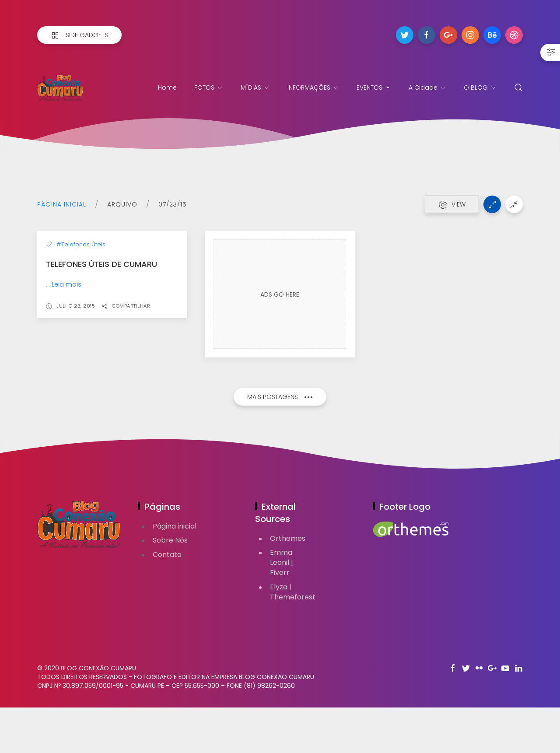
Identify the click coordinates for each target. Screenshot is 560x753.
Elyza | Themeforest (293, 637)
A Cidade (427, 88)
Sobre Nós (170, 586)
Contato (167, 600)
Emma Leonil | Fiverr (282, 608)
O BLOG (480, 88)
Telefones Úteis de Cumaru (101, 348)
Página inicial (62, 204)
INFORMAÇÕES (313, 88)
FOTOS (209, 88)
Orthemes (288, 584)
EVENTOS (374, 88)
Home (167, 88)
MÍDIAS (255, 88)
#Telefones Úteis (81, 329)
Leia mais (66, 369)
